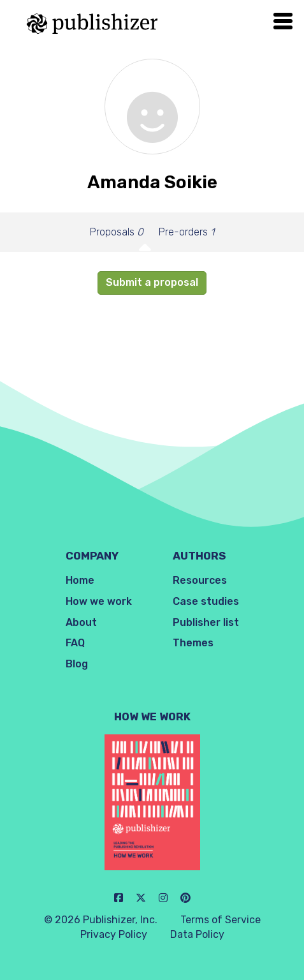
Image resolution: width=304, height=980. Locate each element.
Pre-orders (186, 232)
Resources (200, 580)
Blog (77, 664)
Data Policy (197, 934)
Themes (193, 643)
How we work (99, 601)
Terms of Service (221, 920)
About (81, 622)
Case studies (206, 601)
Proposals (117, 232)
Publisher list (206, 622)
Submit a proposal (152, 282)
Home (80, 580)
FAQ (75, 643)
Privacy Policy (114, 934)
